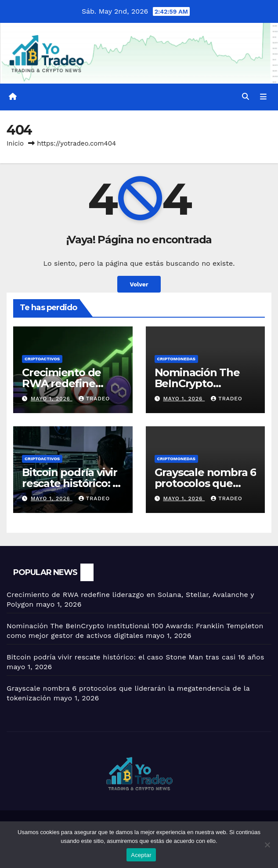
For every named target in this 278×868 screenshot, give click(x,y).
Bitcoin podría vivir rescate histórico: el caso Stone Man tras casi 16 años (135, 657)
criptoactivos (42, 359)
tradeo (94, 399)
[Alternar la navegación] (263, 97)
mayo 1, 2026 (52, 399)
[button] (246, 97)
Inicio (15, 143)
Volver (139, 284)
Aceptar (141, 855)
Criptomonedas (176, 359)
